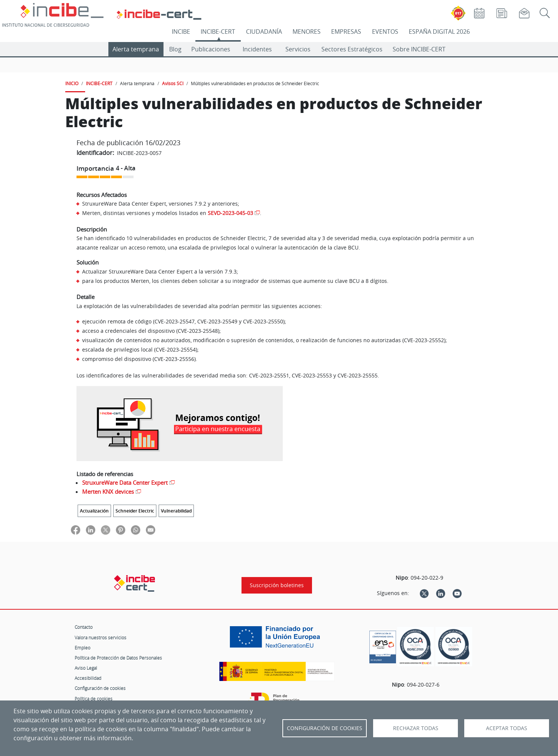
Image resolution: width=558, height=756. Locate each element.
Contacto (84, 627)
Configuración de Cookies (325, 728)
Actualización (94, 511)
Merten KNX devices (108, 491)
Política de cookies (94, 699)
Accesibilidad (88, 678)
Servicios (298, 49)
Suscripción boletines (277, 585)
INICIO (72, 83)
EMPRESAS (346, 32)
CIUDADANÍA (264, 32)
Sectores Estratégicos (352, 49)
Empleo (82, 648)
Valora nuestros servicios (100, 637)
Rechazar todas (416, 728)
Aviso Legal (86, 668)
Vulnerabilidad (176, 511)
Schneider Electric (135, 511)
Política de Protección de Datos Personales (118, 658)
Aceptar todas (507, 728)
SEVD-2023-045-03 (230, 213)
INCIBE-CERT (218, 32)
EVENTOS (385, 32)
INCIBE (181, 32)
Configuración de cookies (100, 688)
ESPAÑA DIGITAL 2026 (439, 32)
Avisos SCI (173, 83)
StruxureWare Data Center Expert (125, 482)
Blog (175, 49)
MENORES (307, 32)
